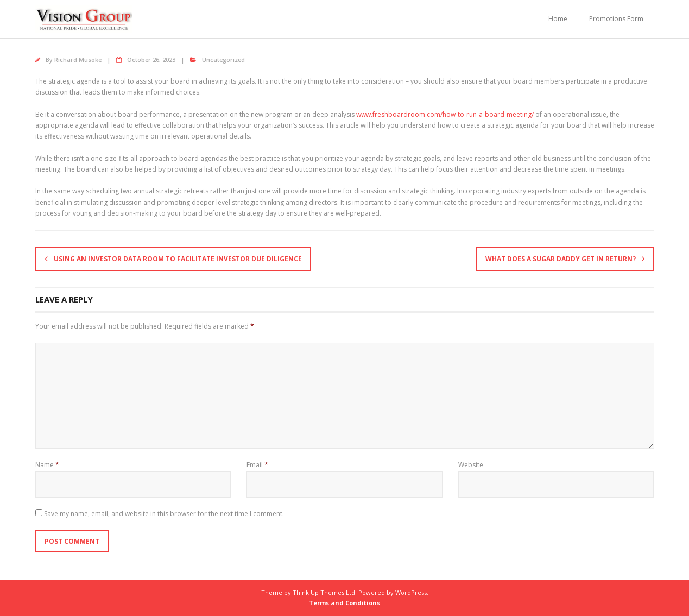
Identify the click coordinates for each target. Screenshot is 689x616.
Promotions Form (616, 19)
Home (558, 19)
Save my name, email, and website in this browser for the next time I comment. (164, 514)
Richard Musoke (78, 59)
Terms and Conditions (344, 603)
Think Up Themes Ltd (324, 592)
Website (471, 465)
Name (47, 465)
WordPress (411, 592)
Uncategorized (223, 59)
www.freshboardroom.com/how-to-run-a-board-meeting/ (445, 114)
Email (257, 465)
